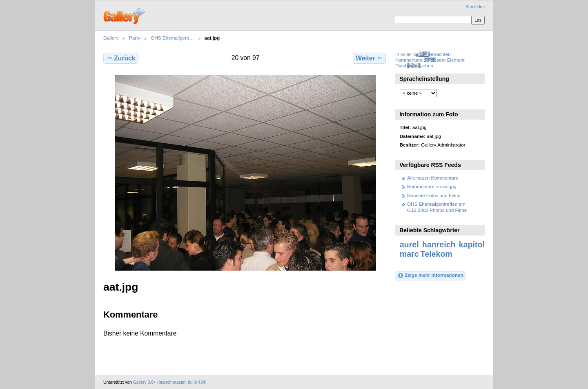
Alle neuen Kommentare (433, 178)
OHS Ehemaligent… (172, 38)
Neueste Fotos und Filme (434, 195)
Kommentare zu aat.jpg (432, 186)
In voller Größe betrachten (423, 54)
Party (135, 38)
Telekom (437, 254)
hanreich (439, 245)
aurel (409, 245)
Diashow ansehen (414, 66)
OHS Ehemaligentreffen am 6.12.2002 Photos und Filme (437, 207)
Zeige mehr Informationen (430, 276)
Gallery (111, 38)
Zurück (121, 58)
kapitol (472, 245)
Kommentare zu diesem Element (430, 60)
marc (409, 254)
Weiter (369, 58)
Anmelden (475, 7)
